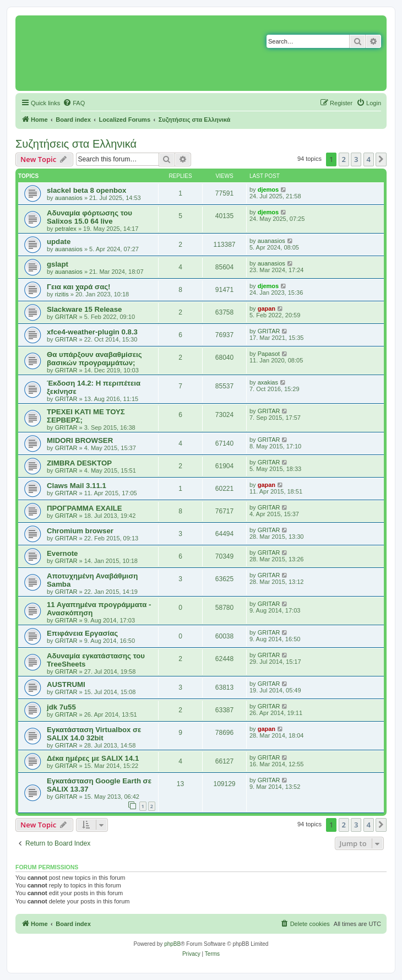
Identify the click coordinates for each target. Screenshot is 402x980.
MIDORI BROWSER (80, 440)
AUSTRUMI (66, 684)
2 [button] (344, 159)
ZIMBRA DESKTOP (79, 463)
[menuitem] (74, 103)
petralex (66, 229)
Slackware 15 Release (84, 309)
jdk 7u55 (61, 707)
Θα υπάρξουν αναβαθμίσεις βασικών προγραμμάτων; (94, 359)
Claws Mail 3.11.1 (77, 486)
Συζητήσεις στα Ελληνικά (76, 144)
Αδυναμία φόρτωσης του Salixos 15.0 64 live (89, 217)
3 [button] (356, 159)
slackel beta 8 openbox (86, 190)
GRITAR (66, 317)
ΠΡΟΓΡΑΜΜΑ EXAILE (85, 508)
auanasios (69, 198)
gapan (267, 308)
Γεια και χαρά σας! (79, 287)
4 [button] (369, 159)
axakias (268, 382)
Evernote (62, 553)
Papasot (269, 354)
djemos (268, 189)
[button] (381, 159)
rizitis (62, 294)
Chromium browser (80, 531)
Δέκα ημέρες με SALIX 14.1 (93, 758)
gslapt (58, 264)
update (59, 242)
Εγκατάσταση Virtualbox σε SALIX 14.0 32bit (94, 734)
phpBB (172, 944)
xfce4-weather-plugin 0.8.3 (92, 332)
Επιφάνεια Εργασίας (82, 633)
